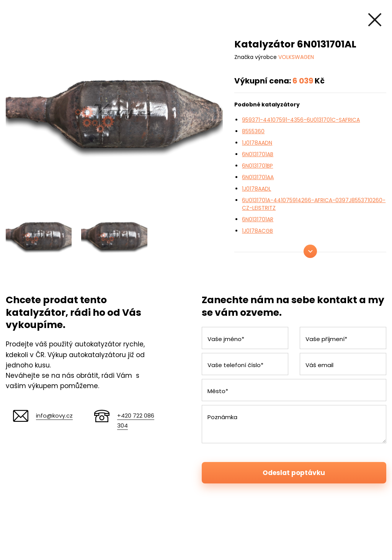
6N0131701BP (257, 166)
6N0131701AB (258, 154)
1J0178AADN (257, 143)
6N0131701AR (258, 219)
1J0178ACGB (257, 231)
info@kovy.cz (54, 416)
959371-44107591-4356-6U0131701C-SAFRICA (301, 120)
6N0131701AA (258, 177)
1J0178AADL (256, 189)
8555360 (253, 131)
